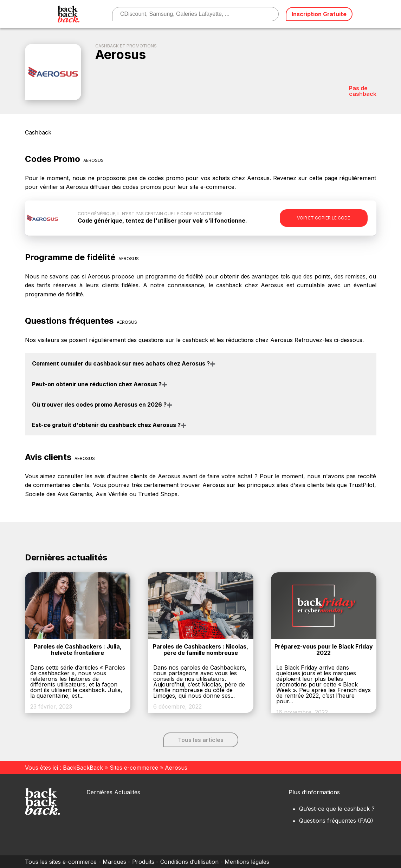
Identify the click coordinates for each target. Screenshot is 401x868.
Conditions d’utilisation (189, 862)
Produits (143, 862)
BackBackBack (83, 768)
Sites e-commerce (134, 768)
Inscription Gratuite (319, 14)
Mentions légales (247, 862)
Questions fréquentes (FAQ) (336, 821)
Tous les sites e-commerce (61, 862)
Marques (114, 862)
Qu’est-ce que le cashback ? (337, 809)
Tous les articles (201, 740)
